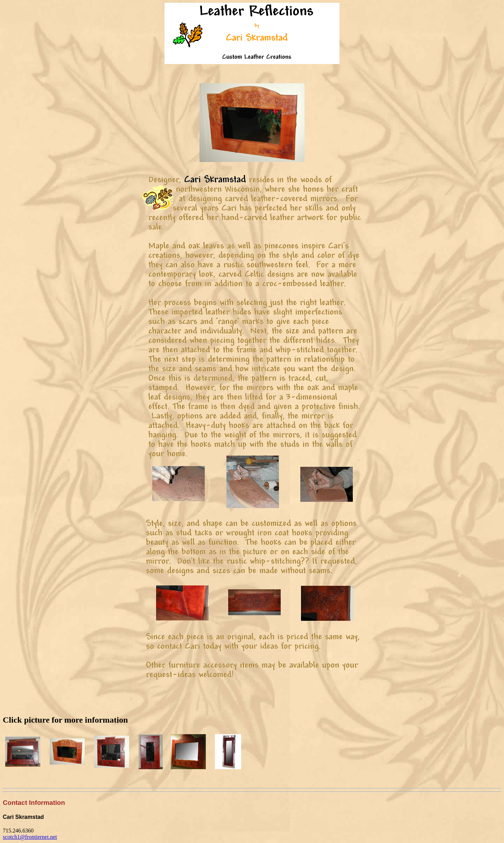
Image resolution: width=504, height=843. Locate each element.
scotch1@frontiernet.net (30, 837)
